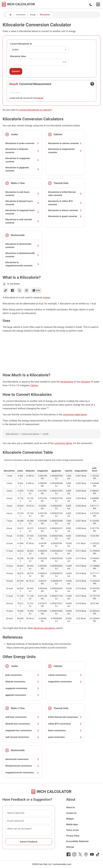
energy (47, 297)
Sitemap (70, 847)
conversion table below (75, 414)
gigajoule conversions (22, 695)
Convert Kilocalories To (21, 44)
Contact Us (71, 813)
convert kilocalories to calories (35, 110)
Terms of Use (73, 830)
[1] (48, 408)
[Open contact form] (92, 84)
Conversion (21, 15)
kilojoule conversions (22, 682)
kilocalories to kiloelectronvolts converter (22, 255)
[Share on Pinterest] (27, 290)
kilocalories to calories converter (65, 143)
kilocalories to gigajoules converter (22, 169)
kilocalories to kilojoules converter (22, 151)
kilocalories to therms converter (65, 210)
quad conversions (65, 737)
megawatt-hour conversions (22, 730)
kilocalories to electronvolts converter (22, 246)
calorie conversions (65, 675)
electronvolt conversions (22, 759)
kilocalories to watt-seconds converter (22, 221)
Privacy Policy (73, 836)
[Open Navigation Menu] (98, 4)
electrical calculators (44, 628)
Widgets (70, 819)
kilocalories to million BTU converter (65, 203)
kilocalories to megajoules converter (22, 160)
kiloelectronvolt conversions (22, 766)
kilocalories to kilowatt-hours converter (22, 203)
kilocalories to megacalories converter (65, 151)
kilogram (86, 382)
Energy (33, 15)
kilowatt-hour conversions (22, 724)
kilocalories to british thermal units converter (65, 194)
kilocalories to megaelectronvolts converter (22, 264)
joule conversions (22, 675)
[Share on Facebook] (12, 290)
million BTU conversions (65, 724)
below (40, 98)
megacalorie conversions (65, 682)
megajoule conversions (22, 688)
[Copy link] (6, 290)
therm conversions (65, 730)
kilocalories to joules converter (22, 143)
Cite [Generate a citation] (36, 290)
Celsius (34, 385)
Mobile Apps (72, 824)
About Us (71, 807)
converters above (63, 443)
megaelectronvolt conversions (22, 773)
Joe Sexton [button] (15, 284)
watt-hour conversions (22, 717)
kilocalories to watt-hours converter (22, 194)
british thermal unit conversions (65, 717)
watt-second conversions (22, 737)
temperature (67, 382)
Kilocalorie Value (18, 56)
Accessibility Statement (77, 841)
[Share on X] (20, 290)
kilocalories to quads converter (65, 216)
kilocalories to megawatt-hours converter (22, 212)
